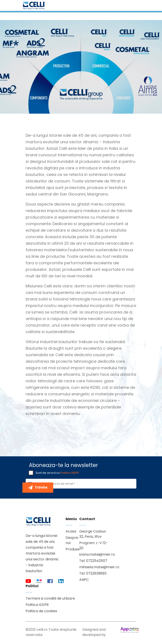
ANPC (84, 580)
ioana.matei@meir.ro (95, 554)
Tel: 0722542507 (93, 561)
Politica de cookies (41, 611)
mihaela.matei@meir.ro (95, 567)
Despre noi (69, 540)
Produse (69, 549)
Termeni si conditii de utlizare (50, 598)
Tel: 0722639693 (93, 573)
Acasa (69, 531)
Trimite (38, 487)
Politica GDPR (70, 473)
